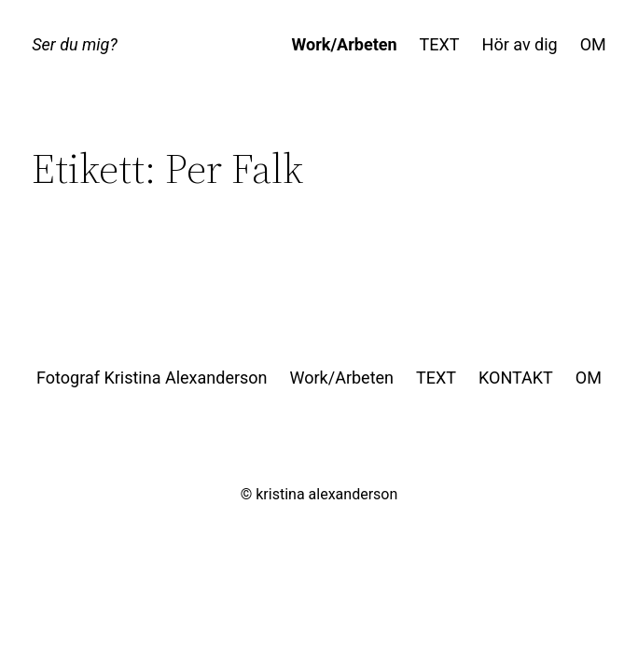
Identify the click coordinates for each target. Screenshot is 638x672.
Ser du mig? (74, 44)
